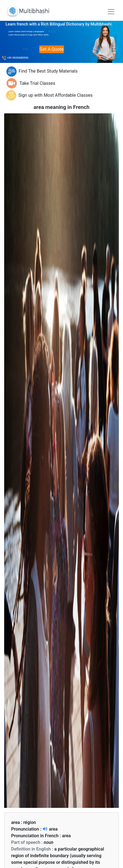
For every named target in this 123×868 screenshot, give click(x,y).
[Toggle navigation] (111, 12)
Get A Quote (52, 49)
